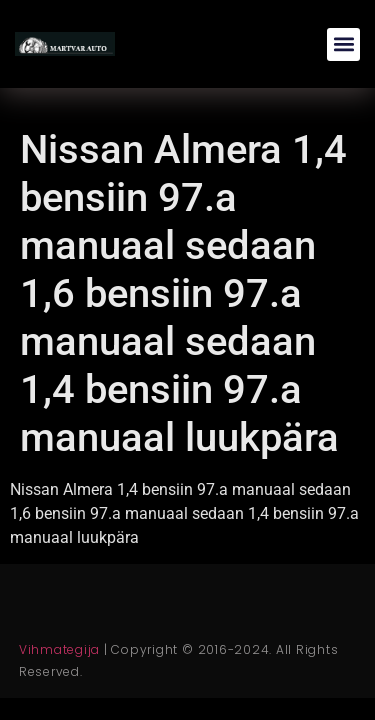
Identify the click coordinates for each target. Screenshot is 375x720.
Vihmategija (59, 649)
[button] (343, 44)
